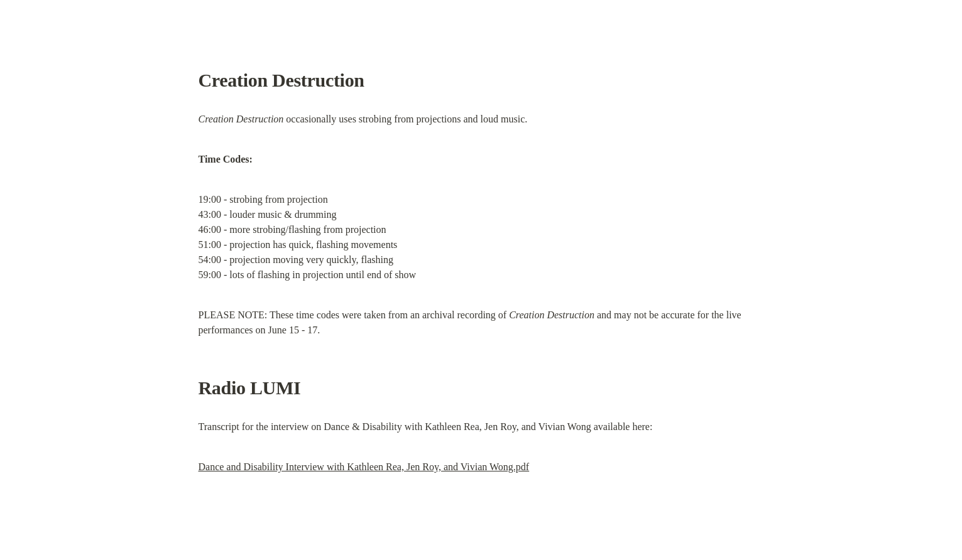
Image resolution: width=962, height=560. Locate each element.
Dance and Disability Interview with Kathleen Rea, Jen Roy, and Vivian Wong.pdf (364, 467)
